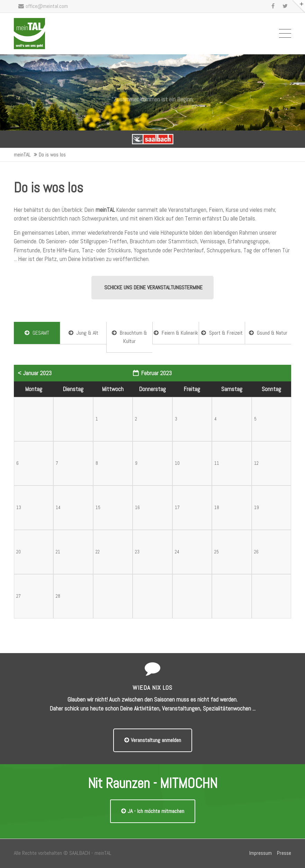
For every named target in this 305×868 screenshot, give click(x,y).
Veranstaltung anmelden (153, 740)
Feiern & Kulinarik (176, 333)
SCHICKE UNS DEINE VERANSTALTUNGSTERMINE (153, 287)
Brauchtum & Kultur (129, 337)
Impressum (261, 853)
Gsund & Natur (268, 333)
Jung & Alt (83, 333)
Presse (284, 853)
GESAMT (37, 333)
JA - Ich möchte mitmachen (153, 811)
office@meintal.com (43, 6)
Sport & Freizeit (222, 333)
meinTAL (22, 155)
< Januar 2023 (35, 373)
